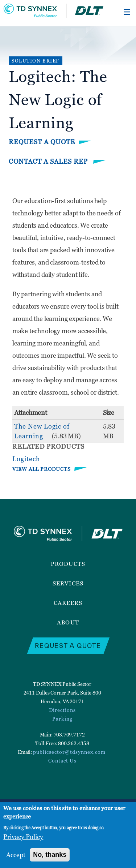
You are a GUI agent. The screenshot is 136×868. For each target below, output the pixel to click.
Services (68, 583)
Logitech (26, 459)
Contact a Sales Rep (49, 161)
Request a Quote (42, 142)
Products (68, 564)
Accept (16, 855)
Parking (62, 719)
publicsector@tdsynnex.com (69, 752)
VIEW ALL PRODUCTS (42, 469)
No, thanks (50, 855)
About (68, 622)
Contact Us (62, 760)
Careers (68, 603)
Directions (62, 710)
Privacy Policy (23, 837)
